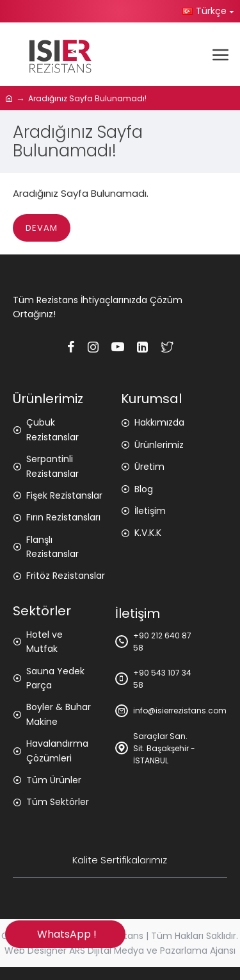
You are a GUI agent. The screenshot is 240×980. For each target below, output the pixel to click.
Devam (42, 228)
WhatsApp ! (65, 934)
